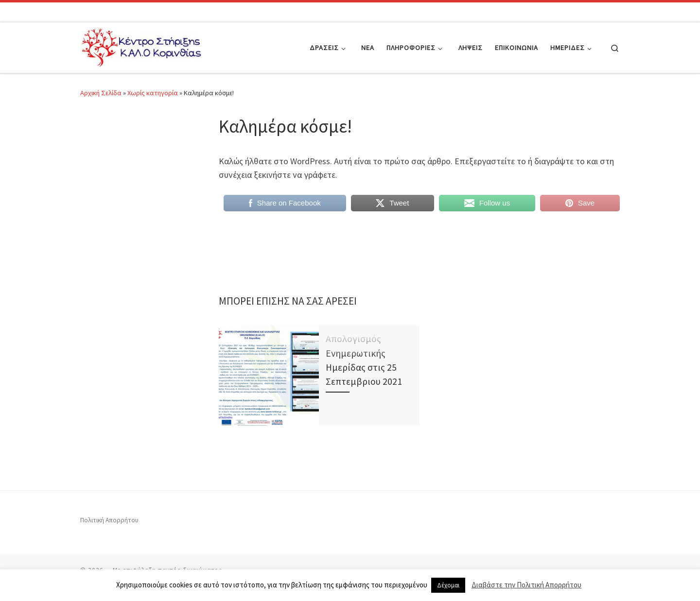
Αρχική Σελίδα (102, 93)
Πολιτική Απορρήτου (109, 520)
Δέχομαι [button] (448, 585)
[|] (141, 46)
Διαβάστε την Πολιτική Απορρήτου (526, 585)
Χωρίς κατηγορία (153, 93)
